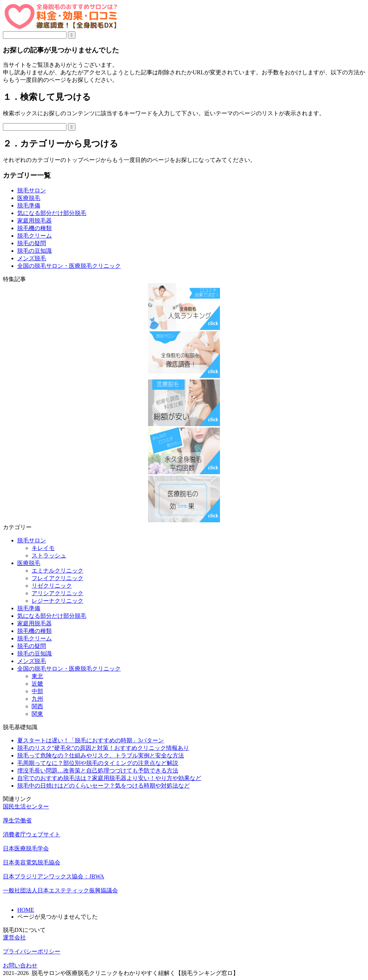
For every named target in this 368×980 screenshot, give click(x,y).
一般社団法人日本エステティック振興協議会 (60, 890)
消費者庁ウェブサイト (32, 834)
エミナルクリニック (57, 571)
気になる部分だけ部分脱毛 (52, 213)
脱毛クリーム (34, 236)
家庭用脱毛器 (34, 221)
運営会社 (14, 937)
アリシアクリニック (57, 593)
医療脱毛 (29, 198)
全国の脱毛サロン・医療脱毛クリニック (69, 266)
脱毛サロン (32, 190)
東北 (37, 676)
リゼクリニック (52, 586)
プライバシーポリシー (32, 951)
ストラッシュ (49, 556)
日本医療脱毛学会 (26, 848)
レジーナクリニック (57, 601)
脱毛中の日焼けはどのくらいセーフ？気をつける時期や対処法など (103, 786)
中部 (37, 691)
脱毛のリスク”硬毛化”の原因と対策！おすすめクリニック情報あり (103, 748)
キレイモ (43, 548)
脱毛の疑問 (32, 243)
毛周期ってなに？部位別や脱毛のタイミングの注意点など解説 (98, 763)
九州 (37, 699)
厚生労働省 (17, 820)
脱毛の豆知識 (34, 251)
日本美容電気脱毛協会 (32, 862)
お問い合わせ (20, 965)
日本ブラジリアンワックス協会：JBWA (54, 876)
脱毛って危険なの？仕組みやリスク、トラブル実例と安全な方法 (101, 755)
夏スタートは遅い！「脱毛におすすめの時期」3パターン (91, 740)
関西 (37, 706)
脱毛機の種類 (34, 228)
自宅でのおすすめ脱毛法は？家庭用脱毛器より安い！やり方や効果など (109, 778)
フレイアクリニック (57, 578)
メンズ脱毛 (32, 258)
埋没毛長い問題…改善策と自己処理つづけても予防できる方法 (98, 771)
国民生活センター (26, 806)
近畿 (37, 684)
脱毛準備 (29, 206)
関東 (37, 714)
